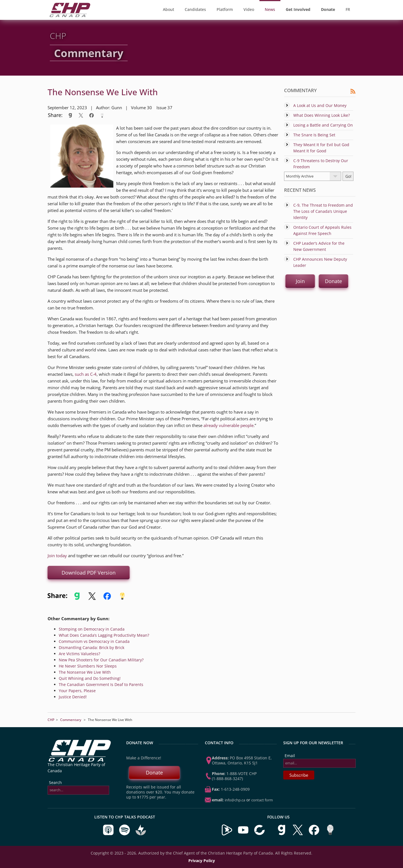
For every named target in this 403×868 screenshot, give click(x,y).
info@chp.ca (235, 800)
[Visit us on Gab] (282, 834)
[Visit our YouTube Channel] (243, 834)
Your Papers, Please (77, 691)
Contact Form (262, 800)
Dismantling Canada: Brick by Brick (92, 648)
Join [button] (300, 281)
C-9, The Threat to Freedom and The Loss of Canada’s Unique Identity (323, 211)
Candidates (195, 9)
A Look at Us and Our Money (320, 105)
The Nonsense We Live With (85, 672)
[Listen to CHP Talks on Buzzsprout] (141, 834)
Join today (57, 556)
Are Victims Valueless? (79, 654)
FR (348, 9)
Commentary (71, 720)
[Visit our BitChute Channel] (260, 834)
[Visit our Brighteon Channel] (227, 834)
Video (249, 9)
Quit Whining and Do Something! (90, 678)
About (168, 9)
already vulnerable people (229, 425)
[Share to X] (81, 115)
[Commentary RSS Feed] (353, 93)
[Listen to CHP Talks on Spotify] (125, 834)
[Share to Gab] (70, 115)
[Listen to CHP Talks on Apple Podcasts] (109, 834)
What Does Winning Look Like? (322, 115)
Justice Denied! (73, 697)
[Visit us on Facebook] (315, 834)
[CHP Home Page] (70, 16)
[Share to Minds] (102, 115)
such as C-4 (86, 374)
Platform (225, 9)
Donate (154, 773)
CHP (51, 720)
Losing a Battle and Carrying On (323, 125)
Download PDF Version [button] (89, 573)
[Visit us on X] (298, 834)
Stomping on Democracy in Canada (92, 629)
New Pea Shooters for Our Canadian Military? (101, 660)
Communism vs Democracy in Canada (94, 641)
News (270, 9)
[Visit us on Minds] (330, 834)
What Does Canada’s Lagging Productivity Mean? (104, 635)
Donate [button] (333, 281)
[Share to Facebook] (92, 115)
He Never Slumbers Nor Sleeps (88, 666)
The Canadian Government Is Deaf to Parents (101, 684)
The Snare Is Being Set (314, 135)
